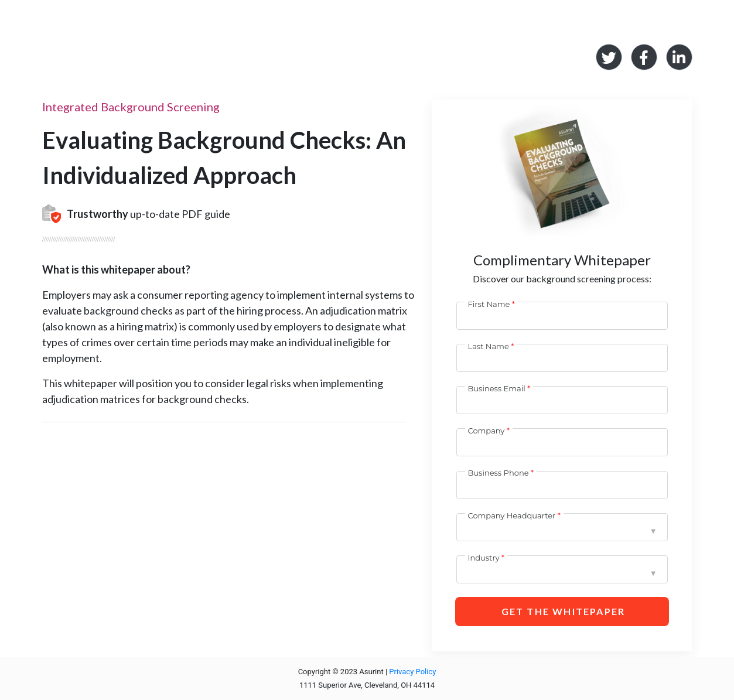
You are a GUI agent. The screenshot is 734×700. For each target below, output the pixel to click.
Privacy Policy (412, 672)
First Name (489, 304)
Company (487, 431)
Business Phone (499, 473)
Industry (484, 558)
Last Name (489, 346)
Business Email (497, 388)
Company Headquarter (512, 515)
